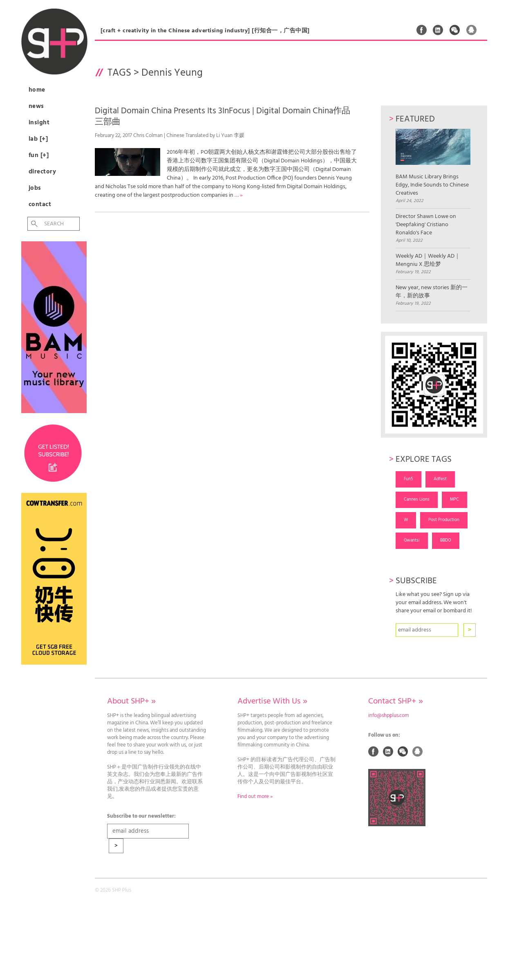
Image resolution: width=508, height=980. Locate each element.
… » (239, 195)
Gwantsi (412, 540)
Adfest (440, 479)
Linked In (438, 30)
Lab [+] (38, 139)
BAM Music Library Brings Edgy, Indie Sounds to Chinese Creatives (433, 163)
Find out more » (255, 797)
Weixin (455, 30)
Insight (39, 123)
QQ (472, 30)
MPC (454, 499)
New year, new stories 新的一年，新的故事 (432, 292)
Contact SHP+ (395, 701)
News (36, 106)
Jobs (35, 188)
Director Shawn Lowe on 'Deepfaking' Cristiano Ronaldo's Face (426, 225)
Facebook (422, 30)
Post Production (444, 520)
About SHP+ (131, 701)
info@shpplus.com (389, 716)
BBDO (446, 540)
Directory (43, 172)
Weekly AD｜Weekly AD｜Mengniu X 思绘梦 (428, 261)
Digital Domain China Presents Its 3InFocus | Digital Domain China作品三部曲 (223, 117)
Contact (40, 205)
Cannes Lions (417, 499)
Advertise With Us (272, 701)
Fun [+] (39, 155)
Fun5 (408, 479)
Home (37, 90)
